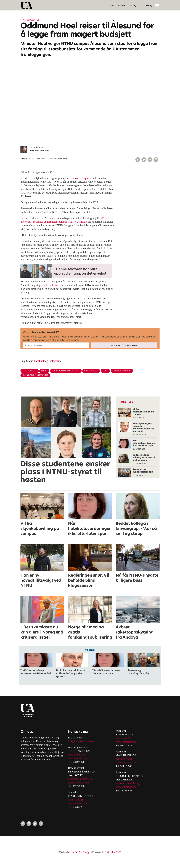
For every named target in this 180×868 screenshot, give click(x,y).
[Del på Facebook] (138, 160)
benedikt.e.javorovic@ (80, 779)
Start (112, 5)
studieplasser (91, 371)
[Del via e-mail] (150, 160)
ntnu (105, 371)
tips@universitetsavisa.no (82, 741)
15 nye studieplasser (82, 178)
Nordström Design (80, 852)
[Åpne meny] (157, 5)
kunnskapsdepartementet (35, 375)
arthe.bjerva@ (125, 759)
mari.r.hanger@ (76, 800)
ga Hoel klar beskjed (49, 285)
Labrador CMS (113, 852)
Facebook (39, 361)
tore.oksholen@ (76, 755)
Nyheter (122, 5)
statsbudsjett (30, 371)
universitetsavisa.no (78, 758)
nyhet (44, 371)
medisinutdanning (122, 371)
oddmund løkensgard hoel (66, 371)
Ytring (133, 5)
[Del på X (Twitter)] (144, 160)
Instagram (54, 361)
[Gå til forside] (27, 5)
